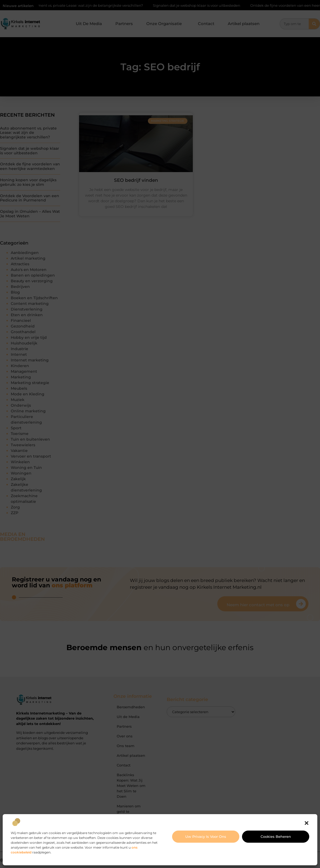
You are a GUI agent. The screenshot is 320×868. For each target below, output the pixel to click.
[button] (307, 823)
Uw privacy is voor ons (206, 836)
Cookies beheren (276, 836)
